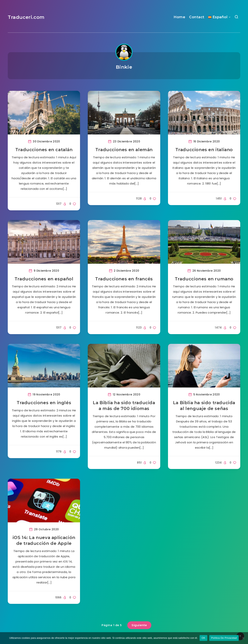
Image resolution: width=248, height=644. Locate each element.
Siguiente (139, 625)
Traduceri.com (26, 17)
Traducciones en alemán (124, 150)
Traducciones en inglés (44, 403)
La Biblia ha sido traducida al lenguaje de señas (204, 406)
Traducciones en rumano (204, 279)
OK (203, 638)
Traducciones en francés (124, 279)
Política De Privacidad (224, 638)
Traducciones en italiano (204, 150)
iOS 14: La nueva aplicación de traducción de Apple (44, 540)
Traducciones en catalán (44, 150)
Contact (197, 17)
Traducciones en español (44, 279)
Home (179, 17)
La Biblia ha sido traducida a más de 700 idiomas (124, 406)
